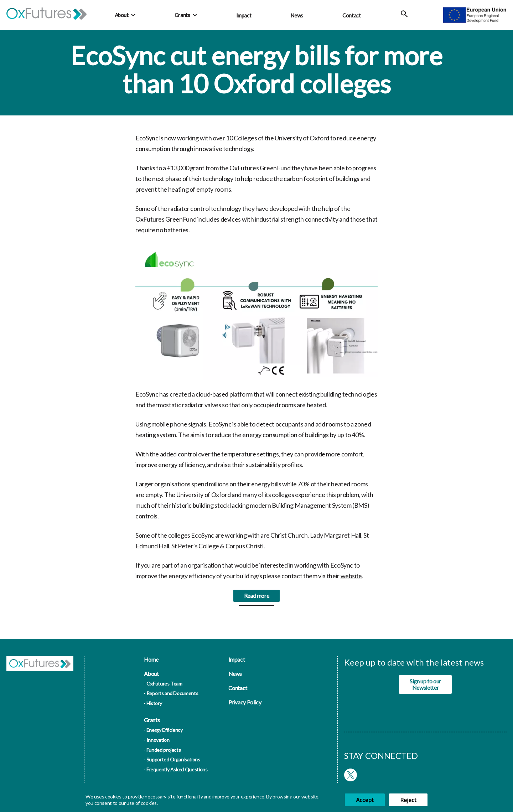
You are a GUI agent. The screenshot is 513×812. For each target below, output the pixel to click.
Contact (351, 15)
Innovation (158, 740)
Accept (365, 800)
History (154, 703)
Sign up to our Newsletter (425, 684)
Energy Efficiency (165, 730)
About (122, 15)
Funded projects (164, 750)
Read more (257, 599)
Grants (182, 15)
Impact (244, 15)
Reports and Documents (172, 693)
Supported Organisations (173, 759)
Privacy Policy (245, 702)
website (351, 579)
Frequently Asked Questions (177, 769)
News (297, 15)
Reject (408, 800)
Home (151, 659)
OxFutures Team (164, 684)
